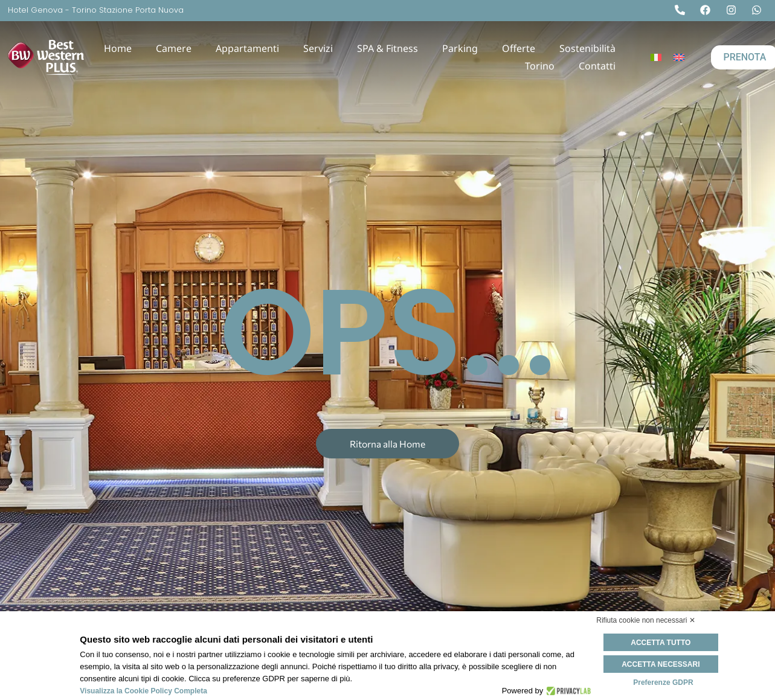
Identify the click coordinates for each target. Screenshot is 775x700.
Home (118, 48)
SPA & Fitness (387, 48)
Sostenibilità (587, 48)
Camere (174, 48)
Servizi (318, 48)
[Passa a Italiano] (656, 58)
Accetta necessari (663, 664)
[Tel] (683, 10)
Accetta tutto (663, 643)
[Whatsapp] (759, 10)
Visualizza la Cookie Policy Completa (143, 691)
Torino (540, 66)
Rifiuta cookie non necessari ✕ (645, 620)
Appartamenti (247, 48)
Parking (460, 48)
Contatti (597, 66)
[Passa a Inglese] (679, 58)
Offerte (519, 48)
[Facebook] (708, 10)
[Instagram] (734, 10)
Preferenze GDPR (663, 682)
